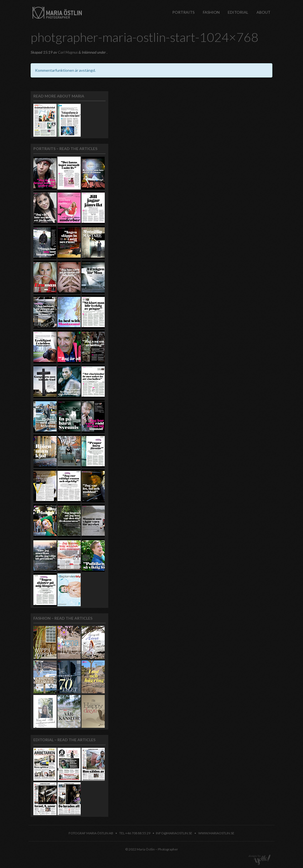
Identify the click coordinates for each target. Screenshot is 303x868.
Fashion (211, 12)
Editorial (238, 12)
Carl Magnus (68, 52)
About (263, 12)
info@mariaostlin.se (174, 833)
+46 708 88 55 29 (138, 833)
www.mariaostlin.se (216, 833)
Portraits (183, 12)
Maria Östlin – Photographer (57, 12)
